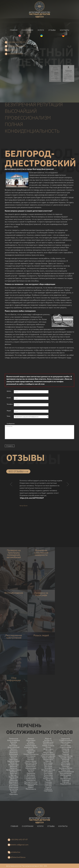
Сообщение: (11, 424)
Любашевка (31, 779)
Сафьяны (48, 789)
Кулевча (31, 770)
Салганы (48, 786)
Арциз (13, 744)
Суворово (66, 749)
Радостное (48, 777)
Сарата (48, 787)
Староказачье (66, 747)
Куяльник (48, 765)
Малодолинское (31, 782)
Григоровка (14, 777)
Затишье (13, 791)
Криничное (31, 766)
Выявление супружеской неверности (41, 553)
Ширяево (66, 780)
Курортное (66, 770)
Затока (13, 793)
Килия (31, 749)
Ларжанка (31, 773)
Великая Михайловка (13, 764)
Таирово (66, 754)
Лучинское (31, 777)
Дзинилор (14, 780)
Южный (66, 782)
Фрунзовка (66, 765)
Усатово (66, 761)
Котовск (31, 759)
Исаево (31, 742)
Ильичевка (31, 740)
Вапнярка (31, 775)
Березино (13, 753)
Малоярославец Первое (31, 785)
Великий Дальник (13, 767)
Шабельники (66, 775)
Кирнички (31, 751)
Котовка (31, 758)
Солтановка (66, 742)
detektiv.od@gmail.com (15, 46)
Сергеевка (48, 791)
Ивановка (13, 794)
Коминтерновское (31, 754)
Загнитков (13, 789)
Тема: (9, 416)
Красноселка (31, 761)
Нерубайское (66, 784)
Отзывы (52, 30)
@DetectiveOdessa (14, 54)
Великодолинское (13, 770)
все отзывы (18, 471)
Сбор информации (14, 679)
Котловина (31, 756)
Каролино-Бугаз (31, 747)
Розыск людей (41, 635)
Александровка (14, 740)
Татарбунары (66, 758)
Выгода (13, 775)
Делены (14, 779)
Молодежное (48, 742)
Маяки (31, 787)
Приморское (66, 779)
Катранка (48, 740)
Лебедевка (13, 784)
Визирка (13, 772)
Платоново (48, 773)
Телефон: (10, 404)
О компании (27, 30)
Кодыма (31, 753)
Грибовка (66, 766)
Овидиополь (48, 759)
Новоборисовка (48, 754)
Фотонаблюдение (14, 593)
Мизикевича (31, 789)
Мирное (48, 739)
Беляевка (14, 751)
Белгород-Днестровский (14, 746)
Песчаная (48, 766)
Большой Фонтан (66, 756)
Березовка (13, 754)
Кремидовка (31, 765)
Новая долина (48, 746)
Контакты (65, 30)
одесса (39, 15)
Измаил (31, 739)
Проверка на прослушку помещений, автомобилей (14, 554)
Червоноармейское (66, 772)
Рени (48, 780)
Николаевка (48, 744)
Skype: (9, 411)
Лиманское (14, 739)
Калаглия (31, 744)
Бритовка (14, 759)
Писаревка (48, 772)
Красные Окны (31, 763)
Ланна (31, 772)
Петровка (48, 768)
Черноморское (66, 773)
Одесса (48, 761)
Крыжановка (31, 768)
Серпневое (66, 739)
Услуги (41, 30)
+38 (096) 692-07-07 (15, 42)
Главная (14, 30)
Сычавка (66, 751)
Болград (13, 756)
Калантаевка (31, 746)
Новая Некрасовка (48, 752)
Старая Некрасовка (66, 745)
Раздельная (48, 779)
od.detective (11, 50)
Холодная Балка (66, 768)
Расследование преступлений (14, 636)
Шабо (66, 777)
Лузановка (48, 775)
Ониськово (48, 763)
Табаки (66, 753)
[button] (11, 488)
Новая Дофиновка (48, 748)
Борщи (14, 758)
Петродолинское (48, 770)
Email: (9, 398)
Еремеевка (13, 782)
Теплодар (66, 759)
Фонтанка (66, 763)
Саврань (48, 782)
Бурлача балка (14, 761)
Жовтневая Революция (14, 786)
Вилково (13, 773)
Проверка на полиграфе (41, 594)
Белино (14, 749)
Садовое (48, 784)
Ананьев (13, 742)
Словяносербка (66, 740)
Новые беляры (48, 758)
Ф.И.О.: (9, 391)
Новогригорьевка (48, 756)
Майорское (31, 780)
